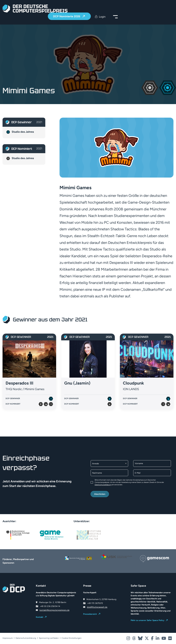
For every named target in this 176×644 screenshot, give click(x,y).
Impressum (8, 638)
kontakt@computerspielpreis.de (55, 610)
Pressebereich (90, 614)
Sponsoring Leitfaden (49, 638)
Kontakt (40, 617)
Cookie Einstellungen (72, 638)
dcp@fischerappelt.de (97, 607)
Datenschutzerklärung (103, 485)
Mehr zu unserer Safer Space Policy (148, 620)
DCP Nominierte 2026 (67, 16)
